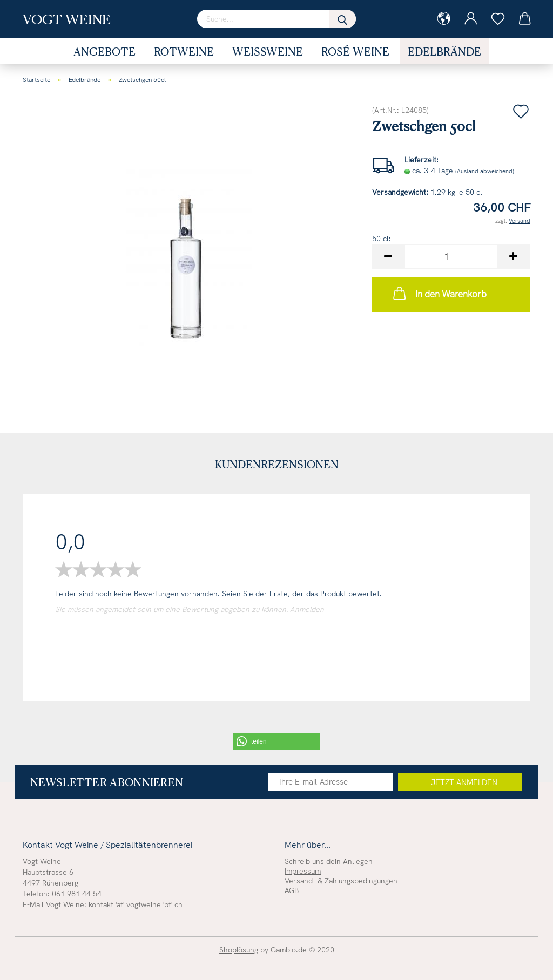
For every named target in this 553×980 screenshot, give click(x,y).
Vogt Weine (67, 19)
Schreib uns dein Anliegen (329, 861)
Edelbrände (444, 51)
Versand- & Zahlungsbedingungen (341, 881)
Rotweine (184, 51)
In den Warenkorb (439, 293)
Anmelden (307, 609)
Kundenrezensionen (277, 464)
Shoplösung (239, 950)
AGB (292, 890)
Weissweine (268, 51)
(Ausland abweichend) (485, 171)
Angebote (104, 51)
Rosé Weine (355, 51)
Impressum (303, 871)
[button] (276, 741)
